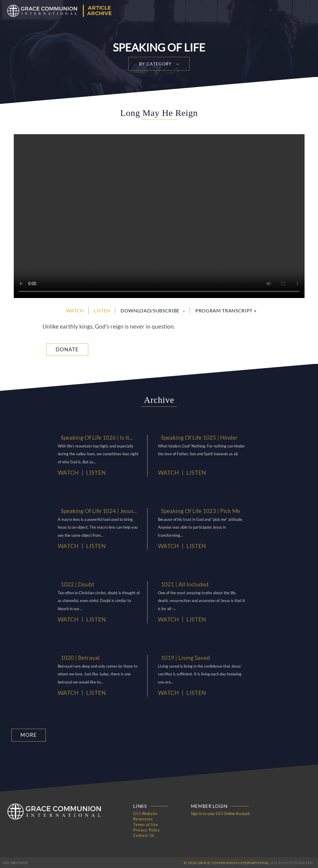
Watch (75, 310)
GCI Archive (15, 862)
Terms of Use (146, 824)
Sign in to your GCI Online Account (220, 813)
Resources (143, 819)
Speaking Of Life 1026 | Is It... (94, 437)
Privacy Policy (146, 829)
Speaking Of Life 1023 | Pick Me (197, 511)
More (28, 735)
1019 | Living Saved (183, 657)
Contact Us (144, 835)
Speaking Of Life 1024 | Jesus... (96, 511)
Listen (102, 310)
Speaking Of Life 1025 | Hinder (196, 437)
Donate (67, 349)
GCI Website (145, 813)
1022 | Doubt (76, 584)
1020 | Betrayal (78, 657)
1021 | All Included (182, 584)
